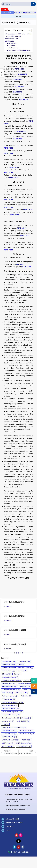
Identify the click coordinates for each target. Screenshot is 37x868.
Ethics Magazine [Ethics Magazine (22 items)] (9, 683)
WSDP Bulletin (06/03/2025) (15, 630)
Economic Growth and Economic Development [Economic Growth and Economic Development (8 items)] (17, 668)
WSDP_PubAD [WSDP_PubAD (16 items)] (8, 746)
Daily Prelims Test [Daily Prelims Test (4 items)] (9, 665)
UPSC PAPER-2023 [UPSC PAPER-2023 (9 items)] (9, 734)
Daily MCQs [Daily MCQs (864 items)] (24, 661)
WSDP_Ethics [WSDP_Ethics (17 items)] (8, 743)
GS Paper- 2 (13, 43)
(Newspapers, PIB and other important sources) (19, 35)
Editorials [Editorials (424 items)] (7, 674)
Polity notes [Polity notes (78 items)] (26, 696)
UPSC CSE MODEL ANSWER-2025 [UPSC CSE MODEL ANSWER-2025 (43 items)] (14, 727)
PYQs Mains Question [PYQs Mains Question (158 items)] (11, 709)
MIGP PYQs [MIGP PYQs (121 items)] (7, 693)
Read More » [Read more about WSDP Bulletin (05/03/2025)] (8, 649)
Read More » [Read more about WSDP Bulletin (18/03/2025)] (8, 621)
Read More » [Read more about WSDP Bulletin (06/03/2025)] (8, 635)
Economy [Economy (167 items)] (23, 671)
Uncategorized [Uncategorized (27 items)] (8, 721)
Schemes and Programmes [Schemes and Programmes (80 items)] (12, 712)
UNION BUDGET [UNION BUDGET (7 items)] (23, 721)
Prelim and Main (12, 39)
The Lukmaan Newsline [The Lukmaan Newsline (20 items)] (11, 718)
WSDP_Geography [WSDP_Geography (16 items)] (23, 743)
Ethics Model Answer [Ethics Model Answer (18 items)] (26, 683)
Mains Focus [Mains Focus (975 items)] (29, 690)
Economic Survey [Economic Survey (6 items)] (8, 671)
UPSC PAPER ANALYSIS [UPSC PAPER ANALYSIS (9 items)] (11, 740)
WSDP (19, 17)
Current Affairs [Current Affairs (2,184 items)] (9, 661)
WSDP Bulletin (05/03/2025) (15, 644)
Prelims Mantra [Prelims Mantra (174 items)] (9, 699)
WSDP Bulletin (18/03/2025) (15, 616)
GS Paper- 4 (13, 48)
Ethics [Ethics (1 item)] (27, 680)
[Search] (33, 4)
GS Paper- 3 (13, 46)
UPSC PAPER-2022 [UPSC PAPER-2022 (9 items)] (26, 731)
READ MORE (20, 69)
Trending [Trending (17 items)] (27, 718)
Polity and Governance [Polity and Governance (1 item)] (10, 696)
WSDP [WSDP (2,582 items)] (26, 740)
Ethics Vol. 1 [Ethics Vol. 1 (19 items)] (25, 687)
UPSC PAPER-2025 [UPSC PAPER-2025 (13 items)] (9, 737)
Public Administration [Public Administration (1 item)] (10, 705)
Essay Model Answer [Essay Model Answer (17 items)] (10, 677)
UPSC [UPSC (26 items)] (5, 724)
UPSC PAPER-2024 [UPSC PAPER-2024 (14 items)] (26, 734)
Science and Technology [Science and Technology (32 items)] (11, 715)
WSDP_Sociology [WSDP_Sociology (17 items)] (24, 746)
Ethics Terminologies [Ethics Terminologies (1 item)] (10, 687)
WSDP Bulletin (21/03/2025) (15, 602)
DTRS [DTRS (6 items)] (21, 665)
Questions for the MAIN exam (19, 50)
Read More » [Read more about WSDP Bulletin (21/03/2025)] (8, 607)
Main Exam (11, 41)
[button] (29, 31)
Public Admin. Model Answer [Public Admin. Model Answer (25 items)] (12, 702)
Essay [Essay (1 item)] (17, 674)
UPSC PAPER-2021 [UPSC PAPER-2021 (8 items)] (9, 731)
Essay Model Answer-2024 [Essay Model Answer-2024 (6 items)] (11, 680)
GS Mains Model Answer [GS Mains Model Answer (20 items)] (11, 690)
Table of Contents (14, 30)
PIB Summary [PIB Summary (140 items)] (22, 693)
